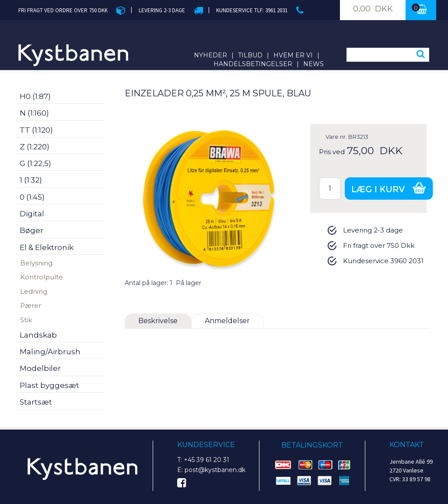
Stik (26, 320)
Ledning (34, 291)
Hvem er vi (293, 55)
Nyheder (210, 55)
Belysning (36, 263)
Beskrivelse (158, 321)
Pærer (31, 305)
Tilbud (250, 55)
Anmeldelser (227, 321)
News (313, 64)
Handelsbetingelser (253, 64)
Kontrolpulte (42, 277)
